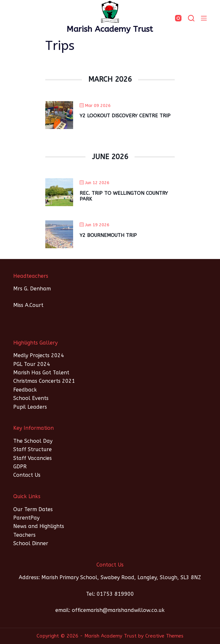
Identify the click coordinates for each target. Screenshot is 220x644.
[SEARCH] (191, 18)
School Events (31, 398)
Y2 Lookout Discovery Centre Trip (125, 116)
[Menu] (204, 18)
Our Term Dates (33, 509)
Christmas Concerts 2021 (44, 381)
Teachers (24, 535)
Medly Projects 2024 (39, 355)
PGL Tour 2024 (32, 364)
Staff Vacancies (33, 458)
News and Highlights (39, 526)
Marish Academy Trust (110, 29)
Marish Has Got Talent (41, 373)
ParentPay (26, 518)
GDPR (20, 467)
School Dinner (31, 543)
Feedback (25, 390)
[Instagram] (178, 18)
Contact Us (27, 475)
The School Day (33, 441)
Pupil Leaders (30, 407)
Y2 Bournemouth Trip (108, 235)
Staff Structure (33, 449)
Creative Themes (164, 636)
